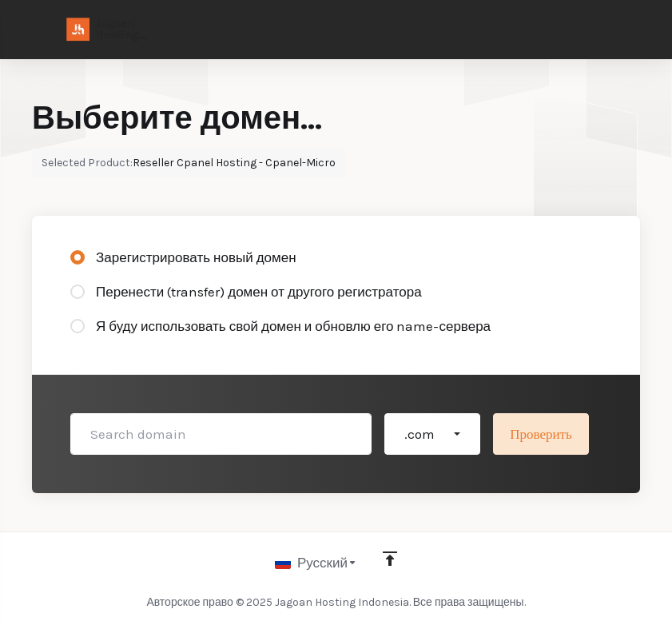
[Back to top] (390, 559)
